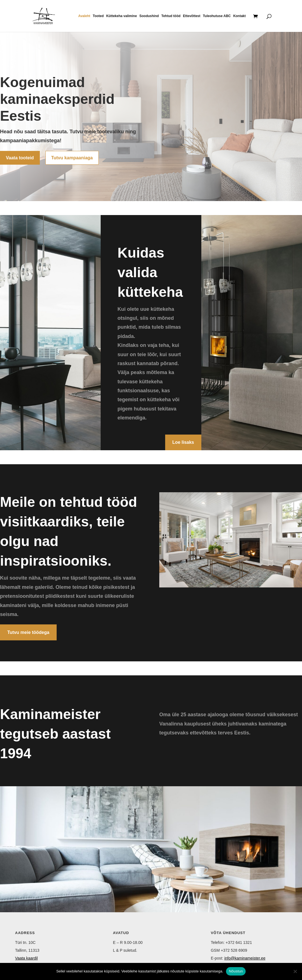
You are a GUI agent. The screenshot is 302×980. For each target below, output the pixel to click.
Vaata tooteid (20, 158)
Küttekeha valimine (122, 16)
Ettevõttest (192, 16)
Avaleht (84, 16)
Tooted (98, 16)
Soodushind (149, 16)
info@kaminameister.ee (245, 958)
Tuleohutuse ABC (217, 16)
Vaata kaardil (26, 958)
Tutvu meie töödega (28, 632)
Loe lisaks (183, 442)
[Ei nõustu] (295, 971)
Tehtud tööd (171, 16)
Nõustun (236, 971)
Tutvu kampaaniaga (72, 158)
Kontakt (240, 16)
